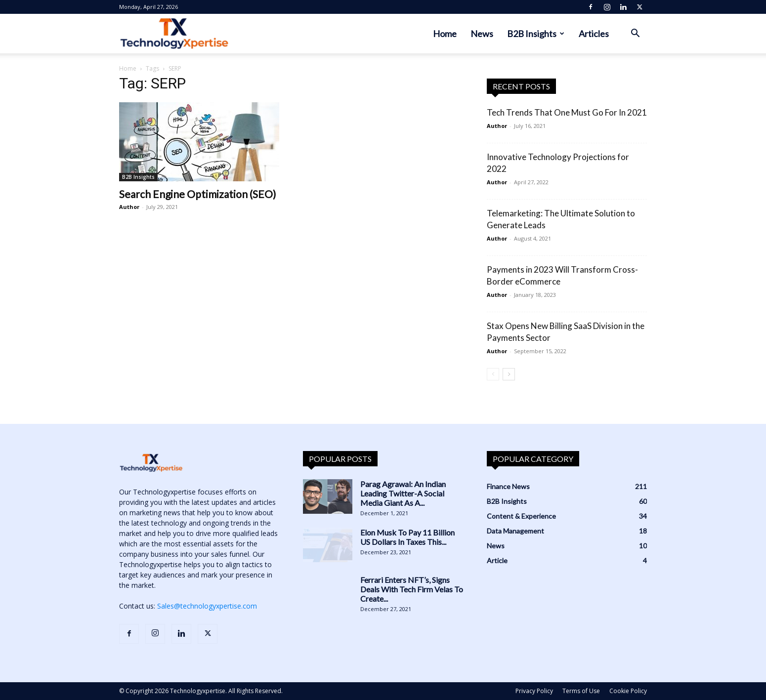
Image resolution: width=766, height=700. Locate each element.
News (482, 34)
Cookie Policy (628, 691)
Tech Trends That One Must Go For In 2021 (567, 112)
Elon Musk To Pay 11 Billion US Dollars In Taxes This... (407, 537)
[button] (635, 34)
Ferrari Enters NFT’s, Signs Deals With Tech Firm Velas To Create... (412, 589)
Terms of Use (581, 691)
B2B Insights (536, 34)
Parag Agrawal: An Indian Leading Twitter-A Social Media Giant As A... (403, 493)
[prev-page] (493, 374)
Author (129, 207)
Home (445, 34)
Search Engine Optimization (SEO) (197, 194)
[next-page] (509, 374)
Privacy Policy (534, 691)
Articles (594, 34)
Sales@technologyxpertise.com (207, 606)
